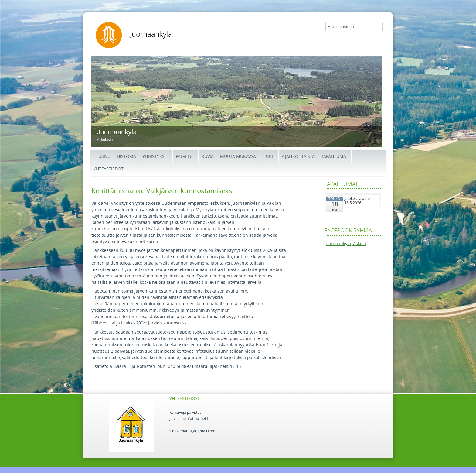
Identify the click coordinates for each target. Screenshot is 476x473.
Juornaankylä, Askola (345, 244)
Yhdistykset (156, 157)
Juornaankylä (151, 34)
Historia (126, 157)
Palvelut (185, 157)
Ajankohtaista (298, 157)
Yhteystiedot (109, 169)
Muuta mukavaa (238, 157)
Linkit (269, 157)
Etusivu (102, 157)
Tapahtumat (335, 157)
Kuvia (208, 157)
